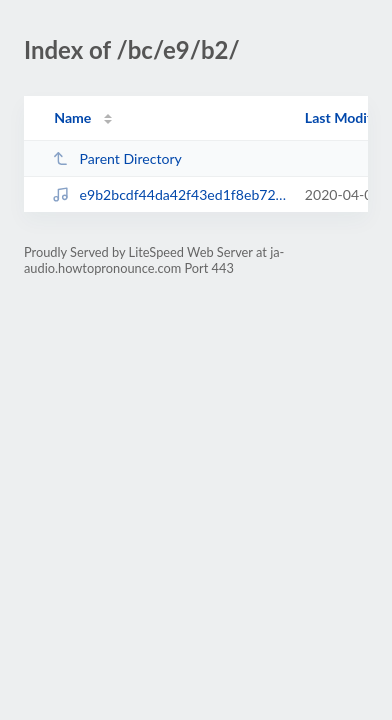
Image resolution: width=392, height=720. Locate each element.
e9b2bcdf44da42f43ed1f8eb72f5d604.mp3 (169, 194)
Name (72, 117)
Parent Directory (117, 158)
